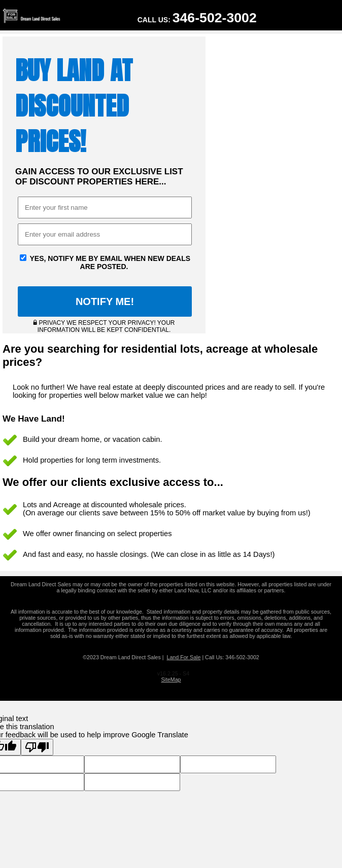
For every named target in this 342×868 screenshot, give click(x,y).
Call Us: (197, 18)
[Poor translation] (37, 747)
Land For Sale (183, 657)
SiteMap (171, 680)
